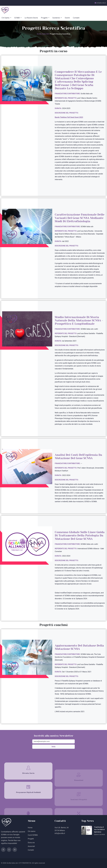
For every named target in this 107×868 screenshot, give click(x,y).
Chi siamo (32, 831)
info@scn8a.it (100, 3)
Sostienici (56, 18)
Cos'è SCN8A (33, 835)
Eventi (67, 18)
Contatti (76, 18)
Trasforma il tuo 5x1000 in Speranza (99, 829)
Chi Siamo (6, 18)
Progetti (44, 18)
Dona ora (31, 843)
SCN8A (17, 18)
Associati (31, 846)
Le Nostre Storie (31, 18)
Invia (54, 747)
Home (30, 828)
